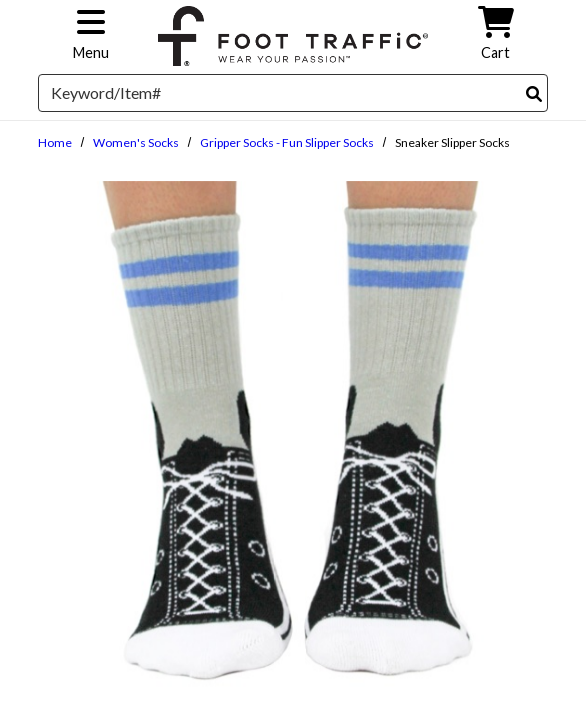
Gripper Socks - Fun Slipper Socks (287, 142)
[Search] (534, 94)
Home (55, 142)
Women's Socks (136, 142)
